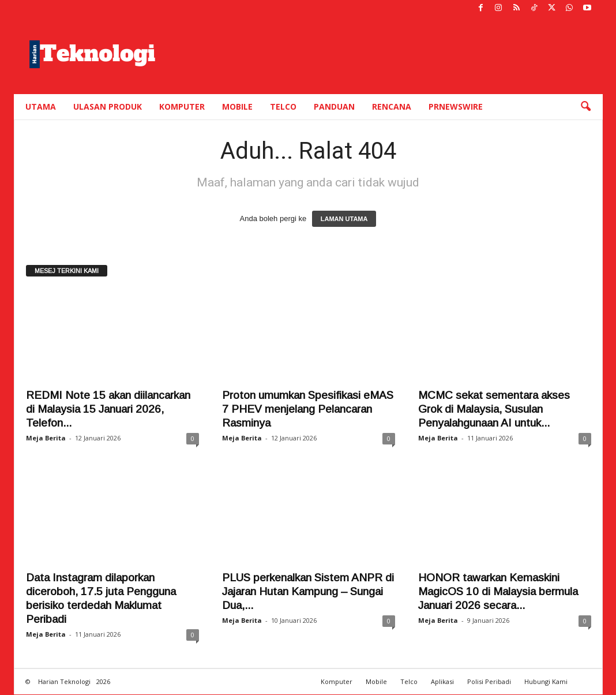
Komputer (182, 107)
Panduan (334, 107)
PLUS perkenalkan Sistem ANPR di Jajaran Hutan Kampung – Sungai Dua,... (308, 591)
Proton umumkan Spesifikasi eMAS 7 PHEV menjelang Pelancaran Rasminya (308, 409)
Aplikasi (442, 681)
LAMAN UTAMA (344, 219)
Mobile (237, 107)
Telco (283, 107)
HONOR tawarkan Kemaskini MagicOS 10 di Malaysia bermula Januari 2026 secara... (498, 591)
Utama (41, 107)
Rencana (392, 107)
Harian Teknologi (64, 681)
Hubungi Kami (546, 681)
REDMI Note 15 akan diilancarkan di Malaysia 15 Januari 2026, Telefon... (108, 409)
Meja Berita (46, 438)
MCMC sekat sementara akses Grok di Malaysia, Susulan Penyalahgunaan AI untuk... (494, 409)
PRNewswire (456, 107)
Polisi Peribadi (489, 681)
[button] (585, 107)
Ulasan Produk (108, 107)
